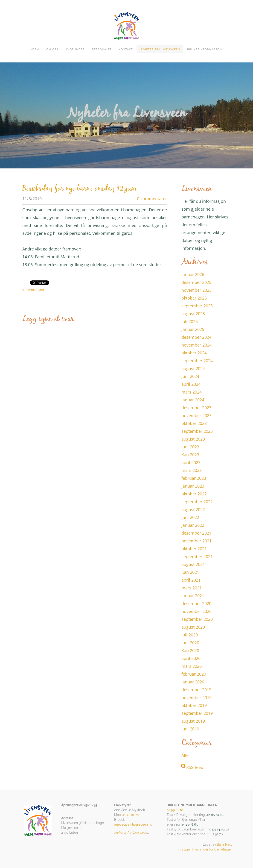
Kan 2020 (190, 650)
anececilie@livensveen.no (133, 824)
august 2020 (193, 627)
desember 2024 (196, 337)
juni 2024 (190, 376)
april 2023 (191, 462)
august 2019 (193, 721)
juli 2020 (190, 635)
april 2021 (191, 580)
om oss (52, 49)
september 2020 (197, 619)
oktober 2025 (194, 298)
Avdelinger (75, 49)
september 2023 (197, 431)
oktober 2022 (194, 494)
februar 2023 (194, 478)
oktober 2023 (194, 423)
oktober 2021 (194, 549)
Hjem (35, 49)
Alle (185, 755)
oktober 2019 (194, 705)
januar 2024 (193, 400)
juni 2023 (190, 447)
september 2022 (197, 502)
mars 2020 (192, 666)
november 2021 (196, 541)
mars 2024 (192, 392)
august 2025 (193, 314)
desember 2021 (196, 533)
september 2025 (197, 306)
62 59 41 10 (175, 810)
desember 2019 (196, 690)
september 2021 (197, 556)
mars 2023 (192, 470)
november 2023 (196, 415)
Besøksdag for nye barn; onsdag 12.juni (80, 189)
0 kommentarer (152, 199)
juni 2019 (190, 729)
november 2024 (196, 345)
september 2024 (197, 361)
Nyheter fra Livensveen (160, 49)
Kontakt (126, 49)
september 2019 (197, 713)
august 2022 (193, 509)
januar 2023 (193, 486)
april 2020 (191, 658)
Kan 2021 (190, 572)
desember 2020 (196, 603)
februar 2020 (194, 674)
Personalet (102, 49)
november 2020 (196, 611)
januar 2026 (193, 274)
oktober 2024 (194, 353)
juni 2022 (190, 517)
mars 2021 (192, 588)
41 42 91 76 (131, 815)
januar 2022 (193, 525)
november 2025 (196, 290)
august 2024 (193, 368)
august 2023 (193, 439)
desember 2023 (196, 408)
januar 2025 (193, 329)
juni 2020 (190, 643)
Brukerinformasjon (205, 49)
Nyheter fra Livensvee (131, 833)
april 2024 (191, 384)
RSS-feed (195, 767)
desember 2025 (196, 282)
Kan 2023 (190, 455)
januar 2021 (193, 596)
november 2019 (196, 697)
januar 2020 (193, 682)
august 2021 (193, 564)
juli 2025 (190, 321)
